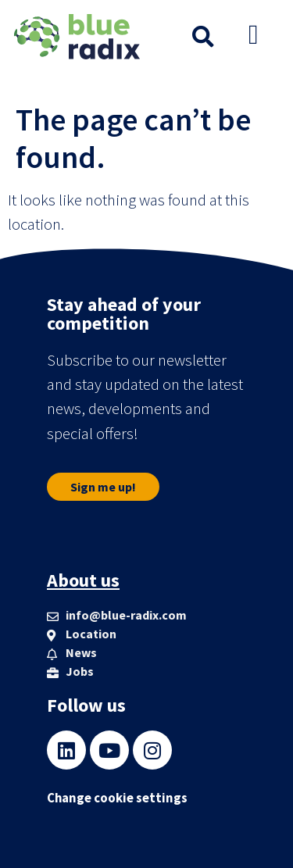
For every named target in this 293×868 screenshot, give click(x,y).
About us (83, 580)
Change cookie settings (117, 798)
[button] (203, 37)
